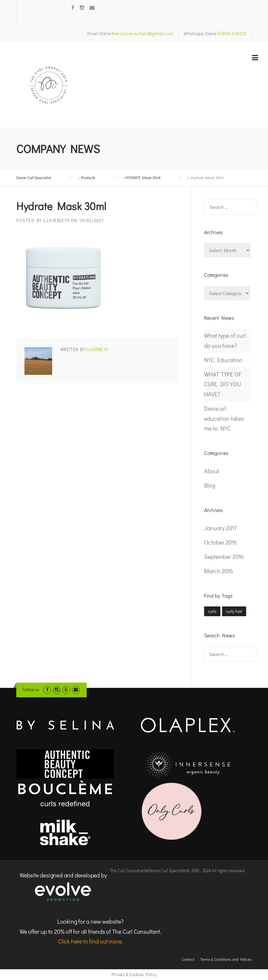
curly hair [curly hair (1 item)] (234, 611)
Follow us (31, 689)
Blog (210, 485)
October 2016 (221, 542)
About (212, 471)
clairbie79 (56, 220)
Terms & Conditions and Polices (226, 959)
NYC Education (223, 360)
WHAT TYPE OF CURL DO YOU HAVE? (223, 384)
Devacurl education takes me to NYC (224, 418)
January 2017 (220, 528)
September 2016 (224, 557)
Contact (188, 959)
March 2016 (219, 571)
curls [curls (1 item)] (212, 611)
